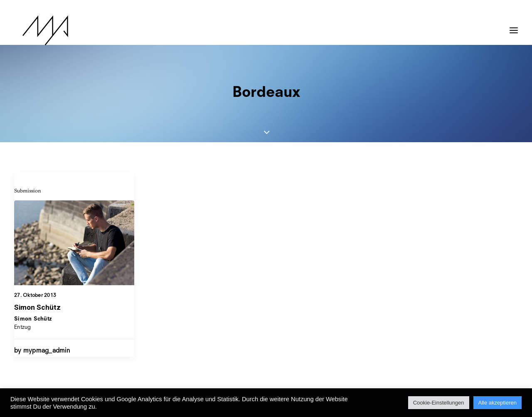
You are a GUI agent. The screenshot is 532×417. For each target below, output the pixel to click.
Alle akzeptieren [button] (498, 403)
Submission (28, 190)
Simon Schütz (37, 307)
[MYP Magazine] (37, 30)
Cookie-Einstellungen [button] (439, 403)
